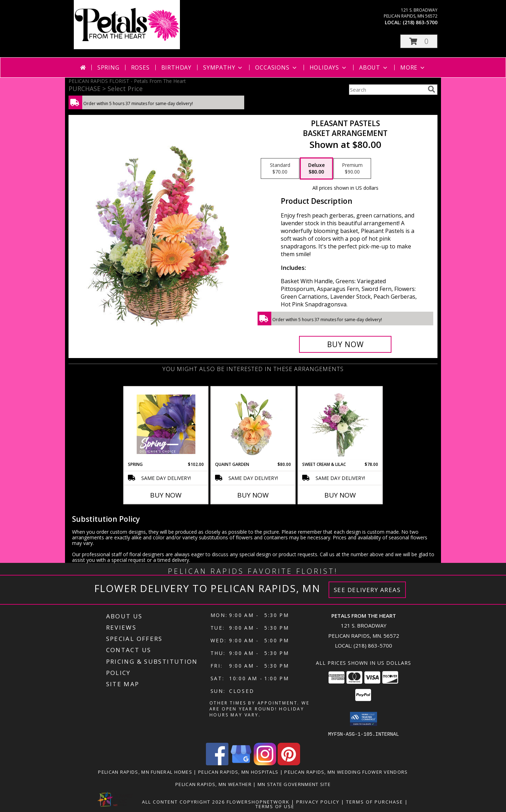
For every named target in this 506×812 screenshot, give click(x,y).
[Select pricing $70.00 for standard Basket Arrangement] (280, 169)
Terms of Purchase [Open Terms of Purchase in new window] (375, 801)
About (374, 67)
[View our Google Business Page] (241, 763)
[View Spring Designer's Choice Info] (166, 424)
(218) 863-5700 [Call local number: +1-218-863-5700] (420, 22)
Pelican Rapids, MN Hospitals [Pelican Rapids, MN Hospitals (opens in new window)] (238, 772)
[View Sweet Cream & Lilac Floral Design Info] (340, 424)
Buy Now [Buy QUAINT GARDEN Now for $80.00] (253, 495)
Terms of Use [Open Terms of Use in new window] (275, 806)
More (413, 67)
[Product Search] (387, 90)
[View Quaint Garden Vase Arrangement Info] (253, 424)
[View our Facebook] (217, 763)
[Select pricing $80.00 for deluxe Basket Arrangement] (316, 169)
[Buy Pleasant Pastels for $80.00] (345, 344)
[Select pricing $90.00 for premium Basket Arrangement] (352, 169)
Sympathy (223, 67)
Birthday (176, 67)
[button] (419, 41)
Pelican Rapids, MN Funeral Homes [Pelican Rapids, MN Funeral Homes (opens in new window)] (145, 772)
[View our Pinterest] (289, 763)
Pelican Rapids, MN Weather (213, 784)
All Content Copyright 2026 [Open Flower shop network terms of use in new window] (183, 801)
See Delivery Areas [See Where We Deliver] (367, 590)
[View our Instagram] (265, 763)
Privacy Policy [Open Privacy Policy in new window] (318, 801)
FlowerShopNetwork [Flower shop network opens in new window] (258, 801)
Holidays (329, 67)
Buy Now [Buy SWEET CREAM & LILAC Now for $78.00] (340, 495)
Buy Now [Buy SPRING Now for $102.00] (166, 495)
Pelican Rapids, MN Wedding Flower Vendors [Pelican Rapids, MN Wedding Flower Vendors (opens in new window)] (346, 772)
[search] (432, 89)
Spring (108, 67)
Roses (140, 67)
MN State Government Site (294, 784)
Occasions (276, 67)
